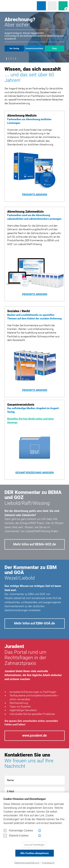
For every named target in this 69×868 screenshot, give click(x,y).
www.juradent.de (34, 736)
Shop (54, 48)
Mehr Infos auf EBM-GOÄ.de (34, 623)
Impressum (48, 863)
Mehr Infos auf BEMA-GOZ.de (35, 544)
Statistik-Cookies (16, 836)
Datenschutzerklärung (27, 863)
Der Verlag (14, 48)
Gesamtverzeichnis (34, 48)
